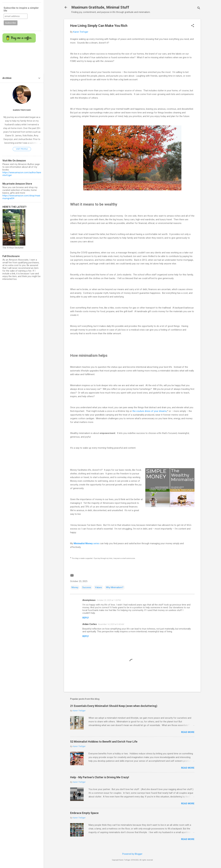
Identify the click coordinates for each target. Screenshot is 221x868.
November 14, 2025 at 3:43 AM (111, 624)
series (87, 543)
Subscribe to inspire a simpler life (21, 9)
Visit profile (22, 149)
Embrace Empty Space (84, 813)
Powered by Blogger (132, 854)
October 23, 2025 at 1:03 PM (109, 600)
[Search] (199, 8)
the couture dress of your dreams (150, 411)
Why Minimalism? (115, 587)
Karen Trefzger (22, 110)
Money (75, 587)
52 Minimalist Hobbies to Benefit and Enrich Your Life (104, 742)
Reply (86, 618)
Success (87, 587)
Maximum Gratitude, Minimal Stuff (100, 7)
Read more (188, 732)
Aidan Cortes (90, 624)
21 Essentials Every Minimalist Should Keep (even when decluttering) (114, 706)
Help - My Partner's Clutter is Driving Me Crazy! (100, 777)
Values (98, 587)
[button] (193, 26)
